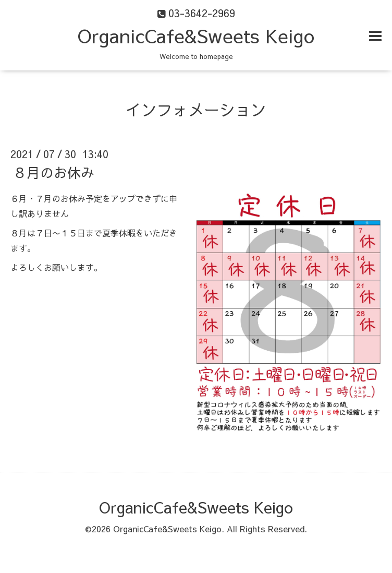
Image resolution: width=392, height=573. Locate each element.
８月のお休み (54, 172)
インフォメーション (196, 109)
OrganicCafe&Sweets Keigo (196, 35)
